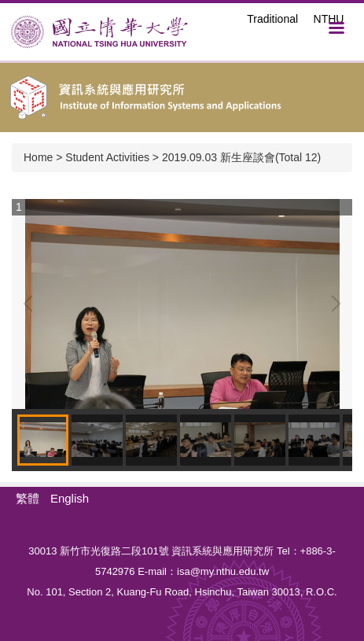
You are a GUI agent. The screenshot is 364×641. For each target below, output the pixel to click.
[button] (31, 304)
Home (38, 157)
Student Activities (107, 157)
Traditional (272, 19)
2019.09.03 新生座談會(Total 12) (241, 157)
